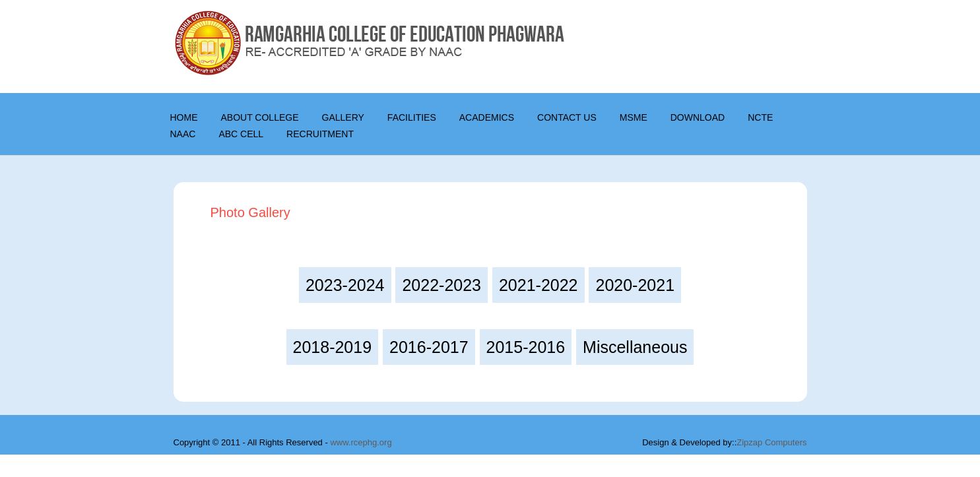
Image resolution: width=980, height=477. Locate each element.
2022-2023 (441, 285)
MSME (634, 117)
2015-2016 (526, 347)
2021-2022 (539, 285)
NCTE (760, 117)
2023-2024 (345, 285)
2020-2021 (635, 285)
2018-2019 (333, 347)
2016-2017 (429, 347)
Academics (487, 117)
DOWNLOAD (698, 117)
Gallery (343, 117)
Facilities (412, 117)
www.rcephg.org (361, 442)
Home (184, 117)
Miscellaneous (635, 347)
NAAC (183, 134)
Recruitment (320, 134)
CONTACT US (567, 117)
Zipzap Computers (771, 442)
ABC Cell (241, 134)
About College (260, 117)
